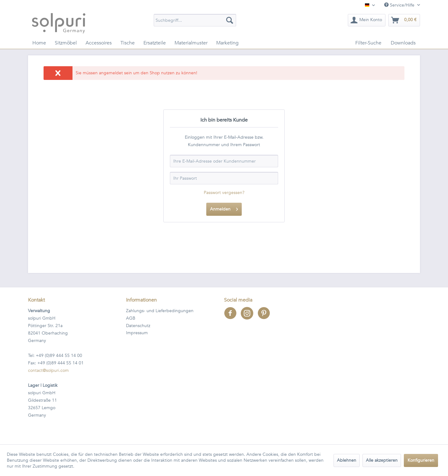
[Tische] (128, 43)
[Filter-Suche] (368, 43)
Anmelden (224, 208)
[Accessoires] (99, 43)
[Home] (39, 43)
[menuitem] (195, 20)
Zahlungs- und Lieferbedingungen (160, 311)
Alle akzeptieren (382, 460)
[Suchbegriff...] (195, 20)
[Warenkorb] (404, 20)
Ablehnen (347, 460)
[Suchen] (230, 20)
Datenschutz (138, 326)
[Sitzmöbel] (66, 43)
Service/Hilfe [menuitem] (400, 5)
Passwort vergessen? (224, 193)
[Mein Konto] (367, 20)
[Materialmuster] (191, 43)
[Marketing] (227, 43)
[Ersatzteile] (155, 43)
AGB (131, 318)
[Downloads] (403, 43)
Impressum (137, 333)
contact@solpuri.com (48, 370)
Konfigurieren (421, 460)
